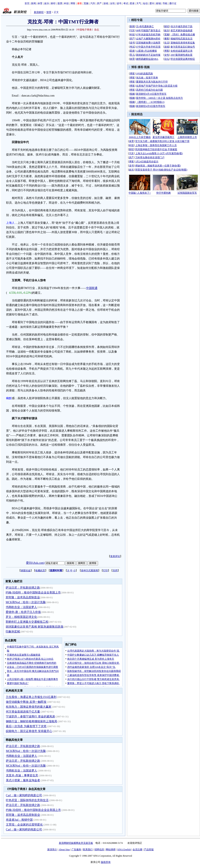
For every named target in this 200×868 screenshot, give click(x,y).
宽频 (86, 3)
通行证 (173, 3)
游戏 (106, 3)
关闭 (115, 570)
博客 (73, 3)
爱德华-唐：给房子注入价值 (23, 612)
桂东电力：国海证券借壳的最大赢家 (29, 707)
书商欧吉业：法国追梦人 (21, 607)
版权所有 (106, 862)
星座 (132, 3)
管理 (49, 12)
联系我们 (88, 850)
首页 (27, 3)
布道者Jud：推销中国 (19, 820)
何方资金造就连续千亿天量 (23, 712)
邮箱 (159, 3)
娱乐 (47, 3)
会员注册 (137, 850)
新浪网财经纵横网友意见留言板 (76, 843)
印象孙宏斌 (13, 632)
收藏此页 (40, 570)
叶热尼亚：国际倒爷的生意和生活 (27, 800)
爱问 (152, 3)
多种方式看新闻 (90, 570)
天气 (139, 3)
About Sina (64, 850)
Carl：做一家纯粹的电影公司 (24, 795)
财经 (53, 3)
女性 (112, 3)
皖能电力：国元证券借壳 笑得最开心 (29, 731)
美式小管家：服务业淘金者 (23, 780)
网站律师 (111, 850)
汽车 (93, 3)
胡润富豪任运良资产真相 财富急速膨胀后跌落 (35, 627)
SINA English (124, 850)
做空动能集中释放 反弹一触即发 (26, 702)
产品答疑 (149, 850)
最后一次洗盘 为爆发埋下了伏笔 (26, 726)
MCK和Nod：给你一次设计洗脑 (26, 602)
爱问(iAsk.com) (35, 563)
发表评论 (115, 556)
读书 (119, 3)
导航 (165, 3)
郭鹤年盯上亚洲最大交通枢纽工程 (27, 622)
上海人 (10, 223)
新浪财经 (39, 12)
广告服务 (76, 850)
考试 (126, 3)
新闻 (34, 3)
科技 (66, 3)
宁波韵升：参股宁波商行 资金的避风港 (30, 716)
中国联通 (92, 288)
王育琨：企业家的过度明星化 (24, 825)
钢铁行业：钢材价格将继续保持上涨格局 (31, 721)
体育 (40, 3)
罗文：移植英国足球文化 (21, 617)
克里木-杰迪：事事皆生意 (22, 775)
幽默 (9, 398)
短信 (145, 3)
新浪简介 (52, 850)
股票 (60, 3)
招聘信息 (99, 850)
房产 (99, 3)
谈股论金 (26, 570)
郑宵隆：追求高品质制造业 (23, 597)
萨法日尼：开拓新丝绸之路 (23, 588)
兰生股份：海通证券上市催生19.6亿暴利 (31, 697)
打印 (105, 570)
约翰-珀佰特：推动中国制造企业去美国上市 (33, 593)
